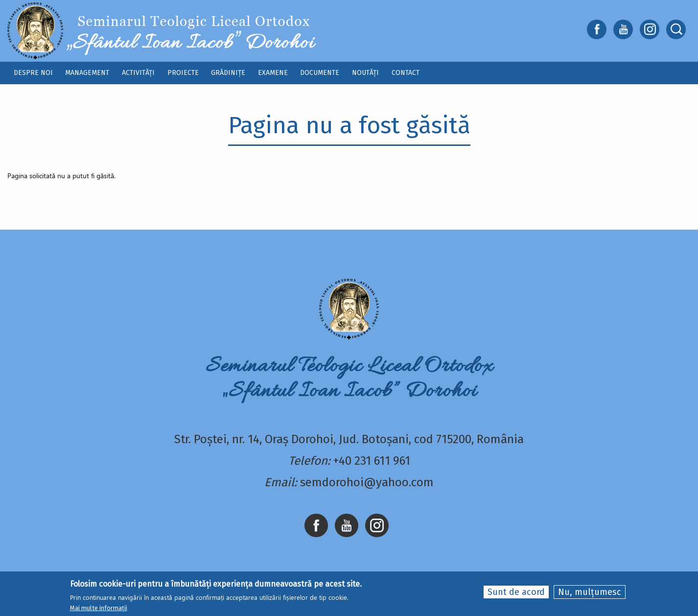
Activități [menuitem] (138, 73)
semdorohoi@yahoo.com (367, 482)
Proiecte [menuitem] (183, 73)
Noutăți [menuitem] (365, 73)
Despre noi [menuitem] (33, 73)
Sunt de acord (516, 592)
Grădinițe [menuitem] (228, 73)
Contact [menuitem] (406, 73)
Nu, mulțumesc (590, 592)
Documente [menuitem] (320, 73)
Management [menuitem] (87, 73)
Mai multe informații (99, 608)
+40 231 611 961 (372, 461)
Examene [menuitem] (273, 73)
